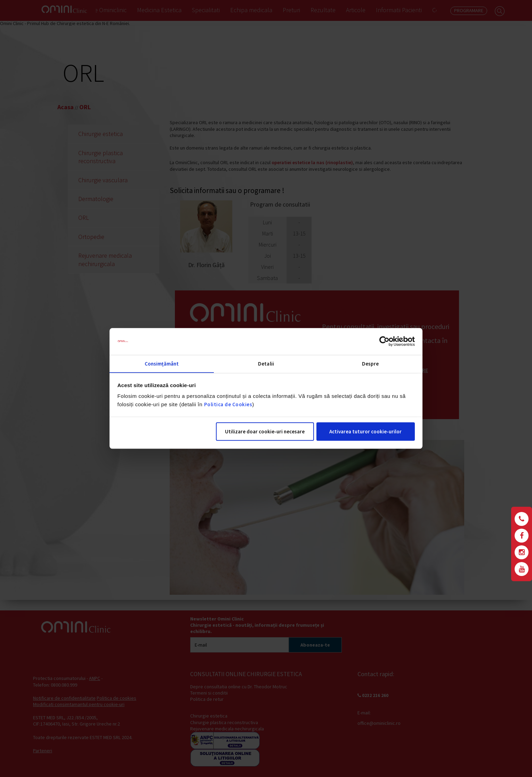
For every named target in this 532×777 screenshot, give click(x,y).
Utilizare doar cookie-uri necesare (265, 432)
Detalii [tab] (266, 364)
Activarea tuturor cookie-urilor (365, 432)
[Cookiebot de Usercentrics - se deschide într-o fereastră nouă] (384, 341)
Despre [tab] (370, 364)
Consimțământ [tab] (162, 364)
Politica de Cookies (228, 405)
